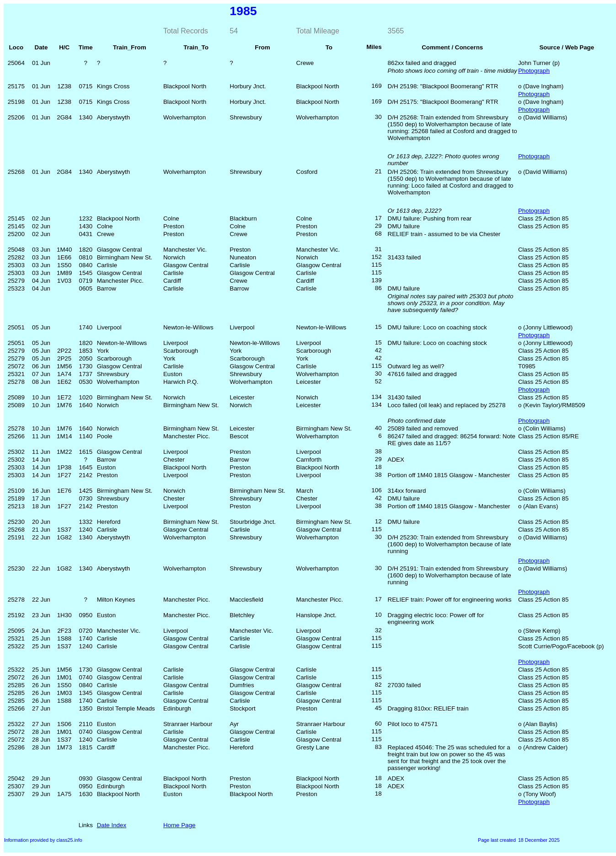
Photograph (534, 71)
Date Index (112, 825)
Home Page (179, 825)
